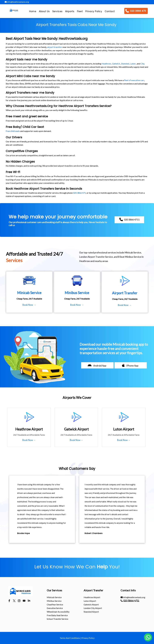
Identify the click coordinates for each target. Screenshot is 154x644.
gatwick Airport (91, 604)
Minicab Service (54, 597)
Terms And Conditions (70, 638)
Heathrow (106, 64)
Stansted (125, 64)
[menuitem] (33, 12)
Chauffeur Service (55, 604)
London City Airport (93, 608)
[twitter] (14, 601)
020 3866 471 (79, 193)
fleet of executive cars (134, 80)
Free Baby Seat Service (57, 615)
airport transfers (55, 47)
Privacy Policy (88, 638)
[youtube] (24, 601)
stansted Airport (91, 612)
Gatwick (116, 64)
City (142, 64)
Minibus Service (54, 601)
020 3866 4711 (131, 601)
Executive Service (55, 608)
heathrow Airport (92, 597)
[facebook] (9, 601)
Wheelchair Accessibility (58, 612)
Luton (133, 64)
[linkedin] (29, 601)
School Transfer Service (57, 619)
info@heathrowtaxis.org (17, 2)
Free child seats (13, 131)
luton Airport (90, 601)
